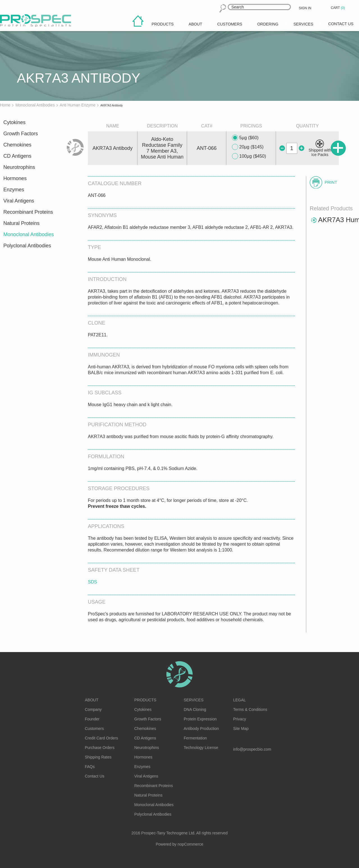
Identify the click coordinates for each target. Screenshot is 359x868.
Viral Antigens (19, 201)
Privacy (240, 719)
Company (93, 709)
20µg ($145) (248, 147)
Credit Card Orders (102, 738)
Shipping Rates (98, 757)
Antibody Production (201, 729)
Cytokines (14, 122)
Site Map (241, 729)
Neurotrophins (19, 167)
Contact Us (95, 776)
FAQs (90, 767)
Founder (92, 719)
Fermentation (195, 738)
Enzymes (14, 190)
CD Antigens (17, 156)
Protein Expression (200, 719)
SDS (92, 582)
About (92, 700)
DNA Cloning (195, 709)
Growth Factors (21, 134)
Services (194, 700)
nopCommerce (190, 844)
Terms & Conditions (250, 709)
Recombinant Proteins (28, 212)
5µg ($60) (245, 138)
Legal (239, 700)
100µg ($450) (249, 156)
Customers (95, 729)
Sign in (305, 8)
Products (145, 700)
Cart (338, 8)
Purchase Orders (100, 748)
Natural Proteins (21, 223)
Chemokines (17, 145)
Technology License (201, 748)
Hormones (15, 178)
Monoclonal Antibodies (29, 234)
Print (331, 182)
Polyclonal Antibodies (27, 246)
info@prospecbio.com (252, 749)
